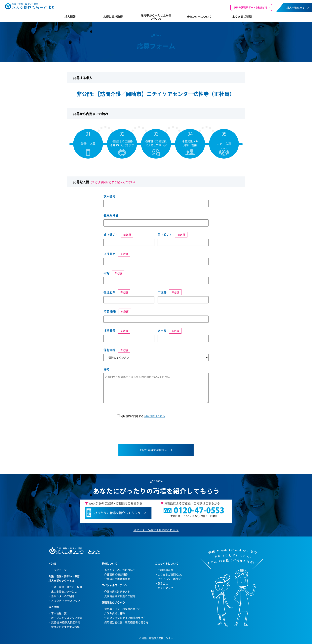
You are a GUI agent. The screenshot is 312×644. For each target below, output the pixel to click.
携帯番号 (109, 331)
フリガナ (109, 254)
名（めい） (165, 234)
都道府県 (109, 292)
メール (162, 331)
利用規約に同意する (141, 416)
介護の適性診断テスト (117, 591)
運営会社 (163, 583)
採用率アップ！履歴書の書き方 (122, 609)
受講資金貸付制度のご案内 (120, 596)
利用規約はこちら (155, 416)
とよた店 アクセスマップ (66, 601)
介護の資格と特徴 (115, 613)
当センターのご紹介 (63, 596)
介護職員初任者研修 (116, 574)
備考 (106, 369)
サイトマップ (165, 588)
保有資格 (109, 350)
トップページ (59, 570)
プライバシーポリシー (171, 579)
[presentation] (134, 434)
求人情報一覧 (59, 613)
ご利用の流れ (165, 570)
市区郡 (162, 292)
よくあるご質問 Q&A (170, 574)
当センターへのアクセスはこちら (154, 530)
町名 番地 (110, 311)
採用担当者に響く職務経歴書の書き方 (126, 622)
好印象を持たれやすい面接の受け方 (125, 618)
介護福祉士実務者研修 (117, 579)
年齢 (106, 273)
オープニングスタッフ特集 (67, 618)
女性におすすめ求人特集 (65, 627)
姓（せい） (111, 234)
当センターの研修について (120, 570)
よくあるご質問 (242, 16)
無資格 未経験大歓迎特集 (66, 622)
